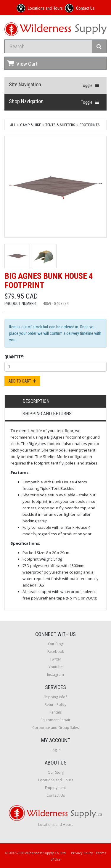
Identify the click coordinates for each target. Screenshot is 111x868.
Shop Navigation (26, 101)
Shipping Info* (55, 697)
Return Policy (55, 705)
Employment (55, 788)
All (13, 125)
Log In (56, 750)
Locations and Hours (56, 780)
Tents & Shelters (60, 125)
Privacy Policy (82, 853)
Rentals (55, 712)
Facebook (56, 652)
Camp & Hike (30, 125)
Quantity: (14, 357)
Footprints (90, 125)
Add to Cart (22, 381)
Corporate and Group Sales (55, 728)
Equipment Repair (55, 720)
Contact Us (56, 795)
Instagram (55, 675)
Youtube (56, 667)
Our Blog (55, 644)
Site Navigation (25, 84)
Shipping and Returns (47, 414)
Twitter (55, 659)
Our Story (56, 772)
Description (36, 401)
